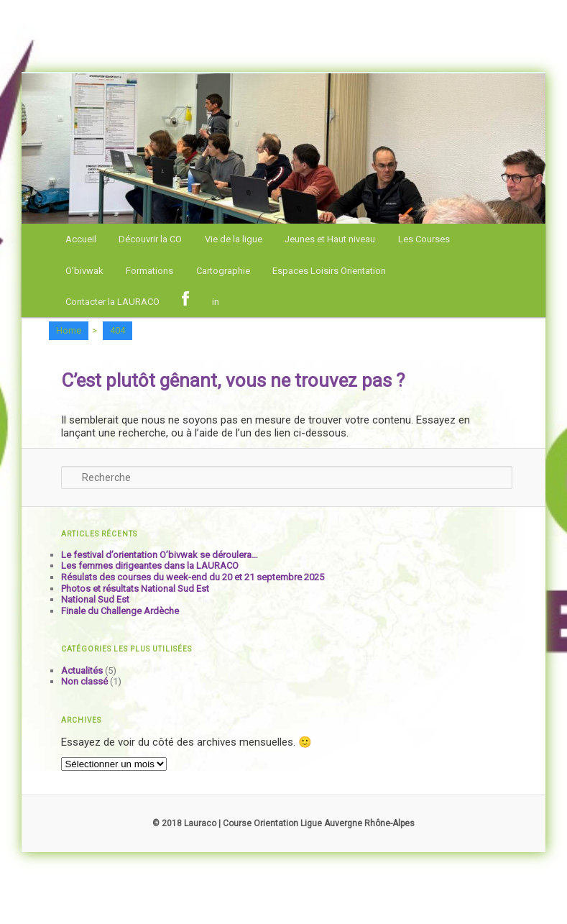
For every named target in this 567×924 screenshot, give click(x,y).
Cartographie (223, 271)
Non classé (84, 681)
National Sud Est (95, 599)
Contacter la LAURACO (112, 302)
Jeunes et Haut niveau (330, 239)
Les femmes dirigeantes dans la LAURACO (150, 566)
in (216, 302)
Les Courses (424, 239)
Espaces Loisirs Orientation (329, 271)
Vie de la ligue (234, 239)
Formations (149, 271)
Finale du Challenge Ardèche (120, 611)
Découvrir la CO (150, 239)
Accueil (81, 239)
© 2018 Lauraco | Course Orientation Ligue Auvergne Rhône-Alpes (283, 823)
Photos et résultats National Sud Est (135, 589)
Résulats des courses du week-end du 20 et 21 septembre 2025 (193, 577)
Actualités (82, 671)
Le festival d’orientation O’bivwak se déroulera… (160, 555)
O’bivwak (84, 271)
